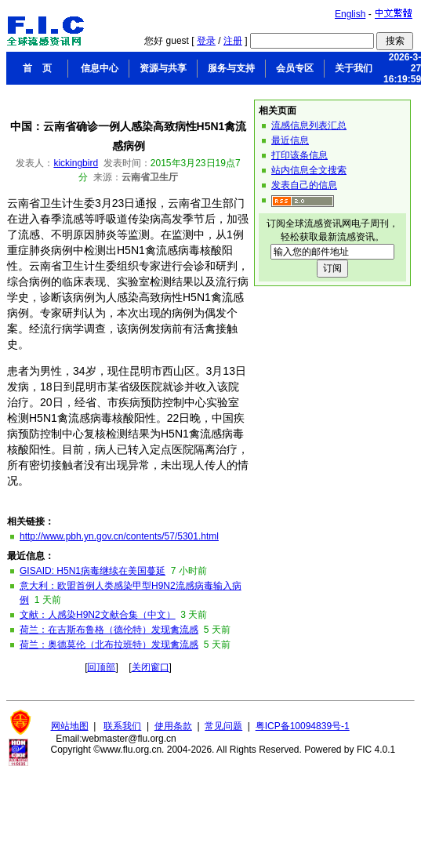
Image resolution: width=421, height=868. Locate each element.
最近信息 (290, 140)
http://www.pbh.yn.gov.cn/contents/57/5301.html (119, 536)
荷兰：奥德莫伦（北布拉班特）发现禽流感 (109, 645)
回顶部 (101, 667)
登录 (206, 41)
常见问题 (223, 726)
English (350, 14)
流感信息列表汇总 (309, 125)
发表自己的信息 (304, 185)
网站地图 (70, 726)
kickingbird (76, 163)
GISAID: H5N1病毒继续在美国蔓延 (93, 571)
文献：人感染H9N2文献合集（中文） (98, 615)
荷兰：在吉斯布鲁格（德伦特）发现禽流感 (109, 630)
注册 (233, 41)
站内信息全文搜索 (309, 170)
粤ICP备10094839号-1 (303, 726)
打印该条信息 (299, 155)
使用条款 (173, 726)
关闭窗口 (151, 667)
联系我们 (122, 726)
